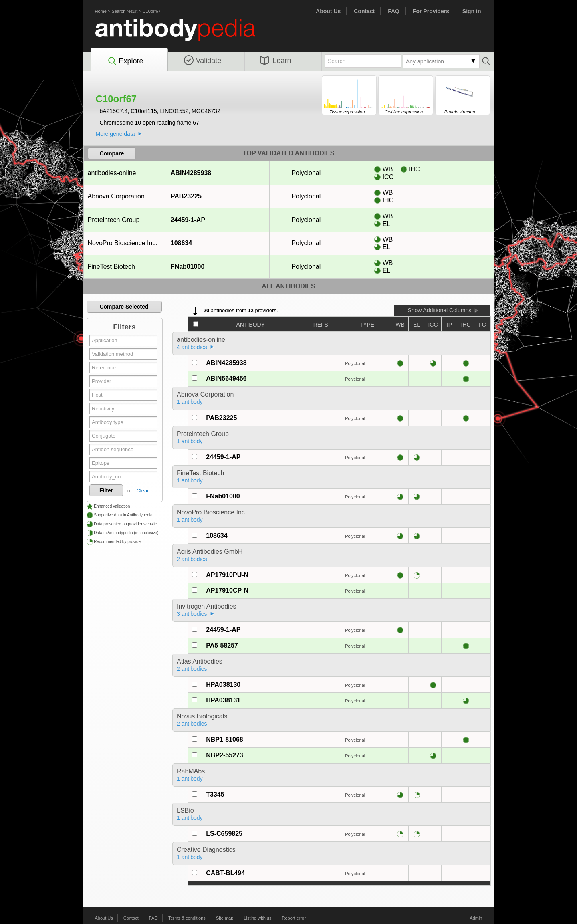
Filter (106, 490)
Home (101, 11)
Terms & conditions (187, 918)
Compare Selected (124, 307)
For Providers (431, 11)
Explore (125, 61)
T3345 (215, 794)
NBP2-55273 (225, 755)
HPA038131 (223, 700)
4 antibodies (192, 347)
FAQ (394, 11)
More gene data (115, 134)
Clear (142, 491)
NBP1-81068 (225, 739)
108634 (181, 243)
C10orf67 (152, 11)
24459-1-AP (188, 220)
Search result (124, 11)
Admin (476, 918)
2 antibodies (192, 559)
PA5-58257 (222, 645)
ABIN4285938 (191, 173)
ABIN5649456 (226, 378)
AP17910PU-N (227, 575)
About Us (328, 11)
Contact (364, 11)
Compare (112, 153)
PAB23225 (186, 196)
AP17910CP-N (227, 590)
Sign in (472, 11)
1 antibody (190, 402)
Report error (294, 918)
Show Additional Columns (439, 310)
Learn (276, 61)
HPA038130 (223, 685)
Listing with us (257, 918)
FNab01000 (188, 267)
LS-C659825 (224, 834)
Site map (225, 918)
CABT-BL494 (225, 873)
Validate (203, 61)
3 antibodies (192, 614)
